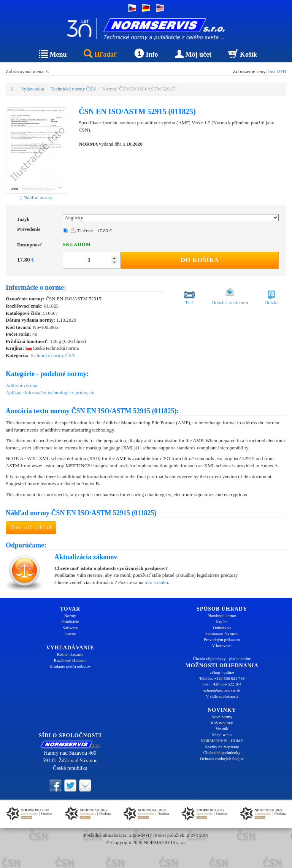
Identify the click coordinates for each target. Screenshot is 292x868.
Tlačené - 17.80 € (91, 231)
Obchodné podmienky (222, 752)
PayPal (222, 622)
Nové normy (222, 717)
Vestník (222, 728)
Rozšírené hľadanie (70, 660)
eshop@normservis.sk (222, 690)
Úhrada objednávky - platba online (222, 659)
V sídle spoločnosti (222, 696)
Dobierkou (222, 628)
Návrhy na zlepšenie (222, 747)
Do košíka (200, 260)
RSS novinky (222, 723)
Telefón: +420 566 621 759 (222, 678)
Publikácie (70, 622)
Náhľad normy (36, 198)
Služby (70, 634)
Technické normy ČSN (73, 89)
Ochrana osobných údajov (222, 759)
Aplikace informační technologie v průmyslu (50, 393)
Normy (70, 616)
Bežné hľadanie (70, 654)
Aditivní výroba (21, 385)
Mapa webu (222, 735)
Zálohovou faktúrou (222, 634)
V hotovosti (222, 646)
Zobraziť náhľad (31, 528)
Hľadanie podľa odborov (70, 666)
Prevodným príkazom (222, 639)
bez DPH (277, 71)
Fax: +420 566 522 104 (222, 684)
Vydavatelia (33, 89)
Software (70, 628)
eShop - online (222, 672)
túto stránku (156, 582)
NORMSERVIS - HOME (222, 741)
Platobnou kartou (222, 616)
